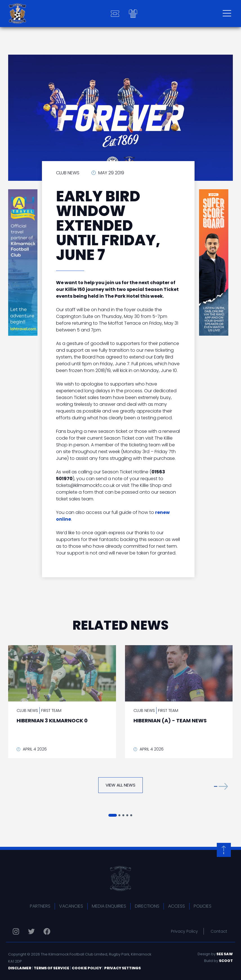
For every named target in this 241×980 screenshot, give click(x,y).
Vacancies (71, 906)
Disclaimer (20, 968)
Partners (40, 906)
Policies (203, 906)
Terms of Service (52, 968)
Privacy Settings (122, 968)
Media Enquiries (109, 906)
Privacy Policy (184, 931)
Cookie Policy (87, 968)
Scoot (226, 961)
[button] (221, 786)
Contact (219, 931)
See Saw (225, 954)
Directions (147, 906)
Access (177, 906)
